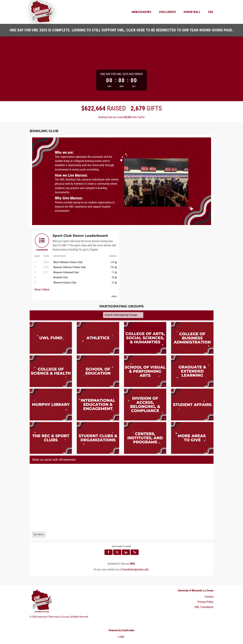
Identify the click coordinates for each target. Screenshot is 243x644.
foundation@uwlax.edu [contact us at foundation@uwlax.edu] (135, 569)
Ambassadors (141, 12)
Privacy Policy (206, 602)
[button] (135, 552)
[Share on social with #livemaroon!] (122, 498)
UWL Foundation (204, 607)
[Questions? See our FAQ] (132, 564)
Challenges (167, 12)
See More (39, 534)
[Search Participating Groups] (123, 315)
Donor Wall (192, 12)
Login (121, 637)
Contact (209, 597)
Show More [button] (42, 290)
